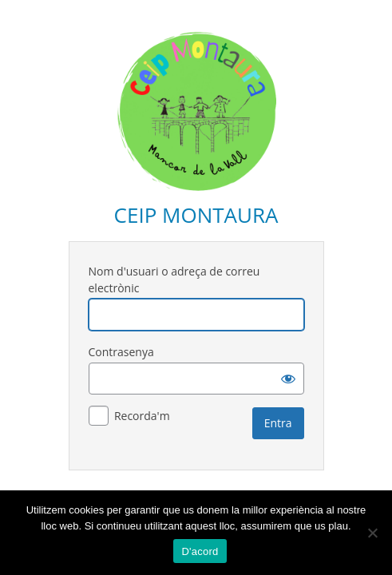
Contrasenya (121, 352)
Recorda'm (142, 416)
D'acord (200, 551)
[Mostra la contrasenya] (288, 379)
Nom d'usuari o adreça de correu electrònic (174, 280)
